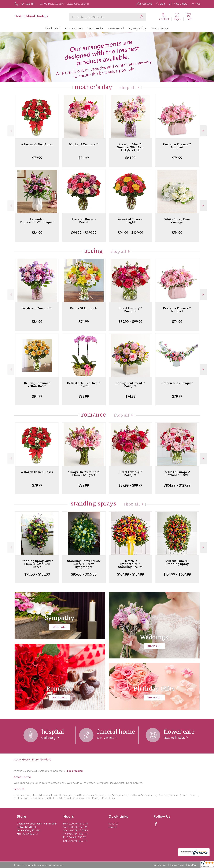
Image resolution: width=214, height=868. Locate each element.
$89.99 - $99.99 (130, 322)
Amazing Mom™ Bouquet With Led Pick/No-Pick (130, 147)
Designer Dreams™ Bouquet (177, 146)
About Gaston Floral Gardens (33, 759)
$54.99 (177, 233)
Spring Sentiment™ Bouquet (130, 385)
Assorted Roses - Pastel (84, 221)
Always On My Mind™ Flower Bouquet (84, 474)
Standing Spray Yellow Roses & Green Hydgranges (84, 564)
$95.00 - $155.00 (37, 574)
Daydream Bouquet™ (37, 308)
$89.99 (84, 396)
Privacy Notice (177, 865)
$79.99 (37, 158)
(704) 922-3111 (27, 4)
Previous (11, 131)
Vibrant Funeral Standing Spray (177, 562)
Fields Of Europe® (84, 308)
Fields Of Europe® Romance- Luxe (177, 474)
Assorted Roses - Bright (130, 221)
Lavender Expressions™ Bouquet (37, 221)
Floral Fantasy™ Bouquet (130, 310)
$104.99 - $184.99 (130, 574)
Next (204, 131)
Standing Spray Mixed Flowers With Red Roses (37, 564)
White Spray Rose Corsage (177, 221)
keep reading (75, 771)
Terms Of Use (160, 865)
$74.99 (177, 158)
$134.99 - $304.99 (177, 574)
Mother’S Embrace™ (84, 144)
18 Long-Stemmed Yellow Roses (37, 385)
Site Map (192, 865)
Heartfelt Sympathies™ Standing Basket (130, 564)
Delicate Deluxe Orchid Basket (84, 385)
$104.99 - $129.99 (177, 485)
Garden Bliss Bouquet (177, 383)
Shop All (128, 88)
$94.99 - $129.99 (84, 233)
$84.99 (84, 158)
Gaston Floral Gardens (31, 16)
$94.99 (37, 396)
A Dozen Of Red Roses (37, 144)
